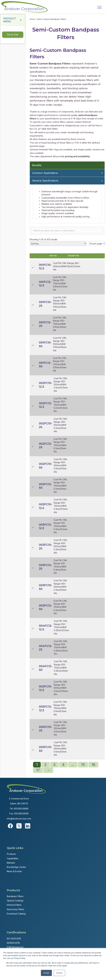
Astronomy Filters (16, 909)
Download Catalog (16, 914)
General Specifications (45, 181)
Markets (11, 863)
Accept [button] (46, 973)
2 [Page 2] (45, 765)
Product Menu (13, 20)
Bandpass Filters (15, 896)
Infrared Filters (14, 905)
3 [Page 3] (54, 765)
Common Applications (45, 173)
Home (32, 19)
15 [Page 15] (83, 765)
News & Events (14, 871)
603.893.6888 (21, 809)
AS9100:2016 (13, 943)
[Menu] (100, 8)
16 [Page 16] (93, 765)
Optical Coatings (15, 901)
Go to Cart (13, 35)
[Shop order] (58, 244)
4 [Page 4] (63, 765)
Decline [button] (59, 973)
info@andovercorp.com (19, 819)
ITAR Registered (15, 947)
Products (11, 854)
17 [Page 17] (38, 770)
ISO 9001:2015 (14, 939)
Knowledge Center (16, 867)
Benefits (37, 165)
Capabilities (13, 858)
